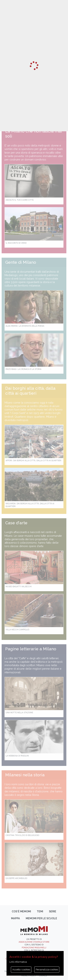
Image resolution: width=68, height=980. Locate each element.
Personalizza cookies (47, 970)
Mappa (16, 918)
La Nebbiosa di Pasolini (17, 756)
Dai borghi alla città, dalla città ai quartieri (30, 391)
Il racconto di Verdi (16, 243)
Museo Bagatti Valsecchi (19, 586)
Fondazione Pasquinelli (34, 948)
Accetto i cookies (21, 970)
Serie (53, 911)
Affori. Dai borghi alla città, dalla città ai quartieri (33, 460)
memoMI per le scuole (41, 918)
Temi (40, 911)
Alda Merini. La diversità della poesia (25, 326)
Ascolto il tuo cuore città (20, 200)
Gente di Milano (21, 262)
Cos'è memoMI (21, 911)
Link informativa (18, 962)
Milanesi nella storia (25, 775)
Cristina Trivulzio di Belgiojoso (22, 835)
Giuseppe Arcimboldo (16, 878)
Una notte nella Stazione (19, 712)
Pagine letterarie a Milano (31, 649)
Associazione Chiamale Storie (34, 942)
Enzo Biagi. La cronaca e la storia (23, 369)
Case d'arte (16, 523)
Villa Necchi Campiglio (17, 630)
